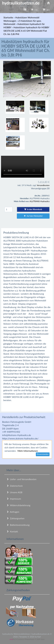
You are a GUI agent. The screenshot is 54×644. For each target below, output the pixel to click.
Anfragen (13, 512)
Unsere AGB (14, 492)
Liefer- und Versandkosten (21, 479)
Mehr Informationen (28, 451)
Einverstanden (43, 454)
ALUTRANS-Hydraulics (40, 201)
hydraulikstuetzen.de (21, 3)
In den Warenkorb (33, 209)
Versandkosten (43, 185)
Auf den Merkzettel (33, 216)
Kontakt (12, 531)
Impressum (14, 499)
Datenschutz (15, 486)
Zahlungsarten (15, 518)
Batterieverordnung (18, 525)
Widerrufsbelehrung (18, 505)
